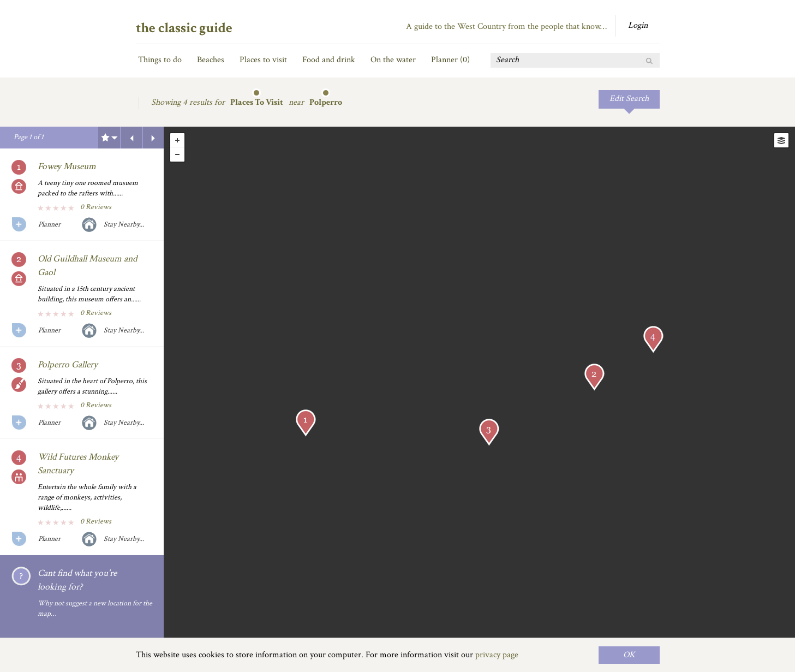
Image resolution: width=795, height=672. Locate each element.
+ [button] (177, 140)
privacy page (497, 655)
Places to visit (263, 60)
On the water (393, 60)
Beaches (211, 60)
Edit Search (629, 99)
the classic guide (184, 28)
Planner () (450, 60)
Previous (131, 138)
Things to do (160, 60)
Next (153, 138)
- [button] (177, 154)
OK (629, 655)
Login (638, 25)
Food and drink (329, 60)
